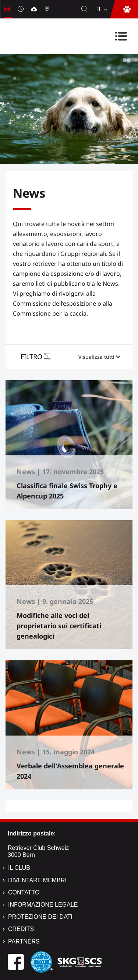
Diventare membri (37, 880)
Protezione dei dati (40, 917)
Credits (21, 929)
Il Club (19, 868)
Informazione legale (43, 905)
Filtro (31, 357)
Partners (24, 941)
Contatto (24, 892)
